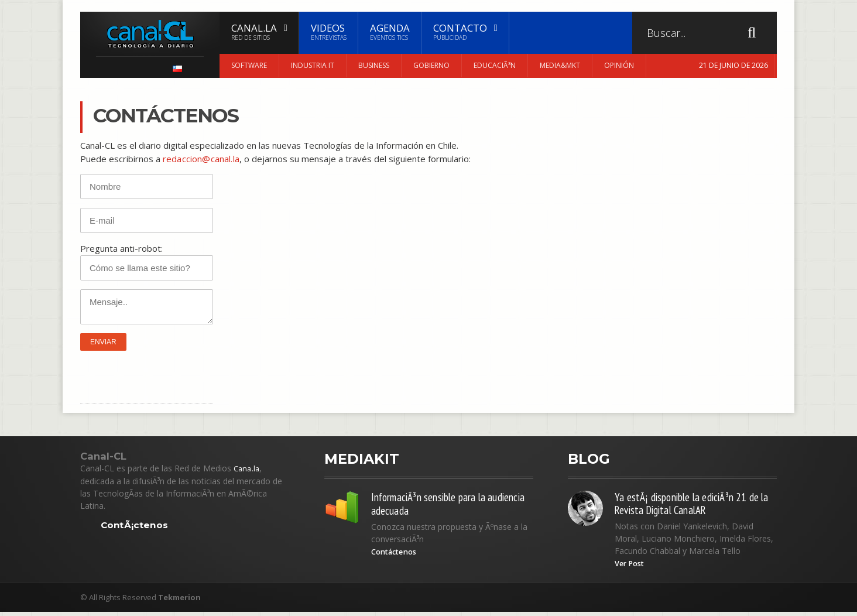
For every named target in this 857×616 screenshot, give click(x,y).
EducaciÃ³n (495, 65)
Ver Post (632, 567)
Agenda (390, 32)
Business (374, 65)
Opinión (619, 65)
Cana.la (247, 468)
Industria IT (313, 65)
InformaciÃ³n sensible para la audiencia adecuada (434, 505)
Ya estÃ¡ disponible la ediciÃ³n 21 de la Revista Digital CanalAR (692, 505)
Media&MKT (560, 65)
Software (249, 65)
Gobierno (431, 65)
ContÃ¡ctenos (135, 525)
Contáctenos (397, 556)
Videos (329, 32)
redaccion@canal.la (200, 159)
